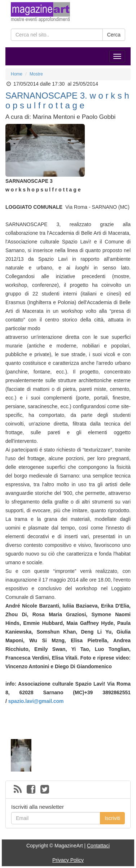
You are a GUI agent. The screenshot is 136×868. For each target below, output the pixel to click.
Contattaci (98, 846)
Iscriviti (112, 818)
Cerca (114, 35)
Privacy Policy (68, 860)
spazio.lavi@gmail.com (36, 701)
